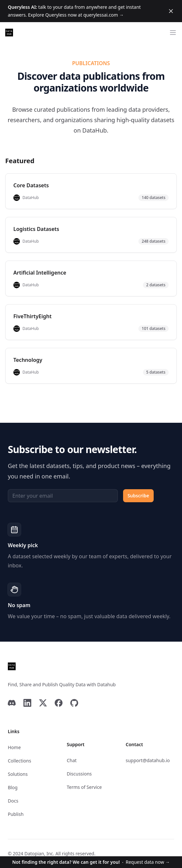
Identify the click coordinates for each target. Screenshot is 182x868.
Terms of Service (84, 787)
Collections (20, 761)
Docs (13, 801)
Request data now (91, 862)
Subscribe (138, 496)
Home (14, 747)
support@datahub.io (148, 760)
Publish (16, 814)
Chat (72, 760)
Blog (13, 787)
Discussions (79, 774)
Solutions (18, 774)
